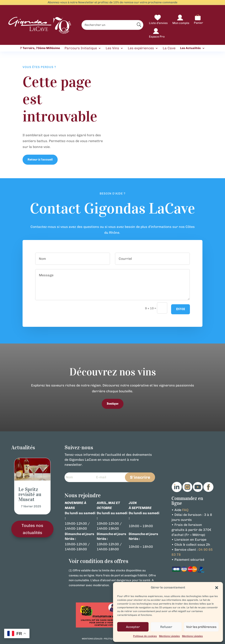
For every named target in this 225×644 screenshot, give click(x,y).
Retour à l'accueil (40, 160)
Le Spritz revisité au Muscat (30, 494)
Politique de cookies (145, 636)
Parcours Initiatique (81, 48)
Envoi (181, 309)
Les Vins (112, 48)
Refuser (166, 627)
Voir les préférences (201, 627)
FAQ (185, 510)
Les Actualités (190, 48)
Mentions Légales (169, 636)
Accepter (133, 627)
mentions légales (92, 639)
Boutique (113, 404)
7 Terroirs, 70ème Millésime (40, 48)
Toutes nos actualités (32, 529)
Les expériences (141, 48)
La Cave (169, 48)
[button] (217, 588)
